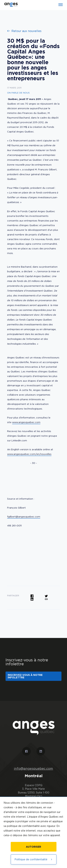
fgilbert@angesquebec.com (24, 517)
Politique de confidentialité (34, 859)
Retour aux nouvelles (24, 31)
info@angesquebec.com (33, 769)
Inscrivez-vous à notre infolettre (25, 676)
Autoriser (33, 847)
